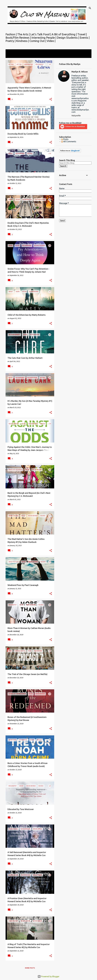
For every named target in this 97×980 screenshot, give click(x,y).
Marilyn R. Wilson (80, 72)
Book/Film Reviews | (19, 38)
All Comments (69, 141)
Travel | (82, 34)
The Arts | (24, 34)
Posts (65, 139)
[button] (51, 99)
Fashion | (11, 34)
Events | (85, 38)
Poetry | (11, 41)
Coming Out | (38, 41)
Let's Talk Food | (41, 34)
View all (11, 56)
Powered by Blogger (48, 976)
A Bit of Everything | (65, 34)
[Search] (90, 8)
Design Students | (68, 38)
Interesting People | (44, 38)
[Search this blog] (75, 163)
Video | (51, 41)
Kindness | (23, 41)
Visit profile (76, 116)
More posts (30, 968)
